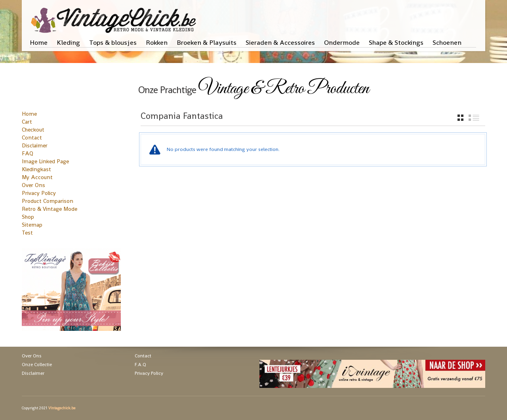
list (474, 118)
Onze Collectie (37, 365)
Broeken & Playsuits (207, 42)
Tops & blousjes (113, 42)
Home (39, 42)
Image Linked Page (45, 161)
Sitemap (32, 225)
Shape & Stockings (396, 42)
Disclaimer (35, 145)
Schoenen (447, 42)
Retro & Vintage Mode (50, 209)
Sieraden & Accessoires (280, 42)
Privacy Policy (39, 193)
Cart (27, 122)
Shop (28, 217)
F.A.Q (140, 365)
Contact (32, 137)
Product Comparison (48, 201)
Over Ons (33, 185)
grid (460, 118)
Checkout (33, 130)
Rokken (157, 42)
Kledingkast (36, 169)
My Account (37, 177)
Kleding (68, 42)
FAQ (28, 153)
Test (27, 233)
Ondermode (342, 42)
